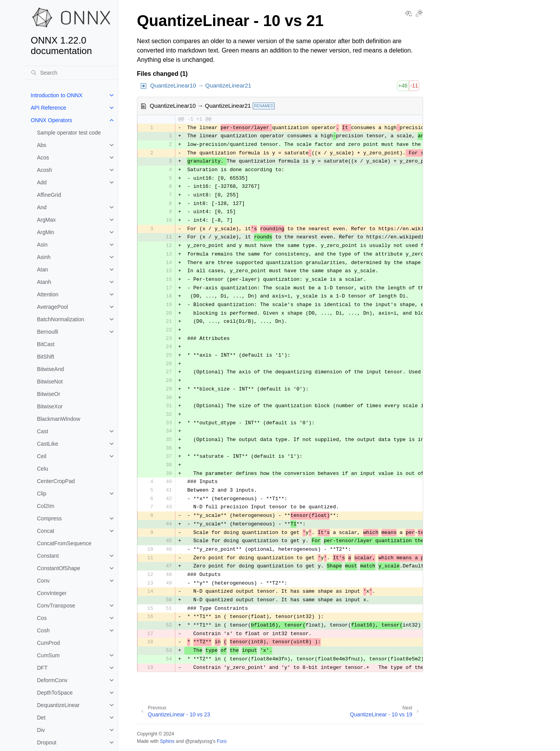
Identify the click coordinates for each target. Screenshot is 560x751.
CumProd (48, 643)
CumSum (48, 655)
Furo (221, 741)
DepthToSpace (55, 693)
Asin (42, 245)
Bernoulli (47, 332)
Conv (43, 581)
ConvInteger (52, 593)
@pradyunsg (199, 741)
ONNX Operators (52, 120)
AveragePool (52, 307)
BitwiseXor (50, 406)
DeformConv (52, 680)
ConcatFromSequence (64, 543)
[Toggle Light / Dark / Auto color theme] (419, 14)
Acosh (45, 170)
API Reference (48, 108)
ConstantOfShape (59, 568)
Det (41, 718)
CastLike (47, 444)
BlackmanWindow (59, 419)
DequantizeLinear (58, 705)
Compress (49, 518)
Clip (42, 494)
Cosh (43, 630)
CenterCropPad (56, 481)
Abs (42, 145)
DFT (42, 668)
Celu (43, 469)
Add (42, 182)
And (42, 207)
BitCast (46, 344)
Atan (43, 270)
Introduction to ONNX (57, 95)
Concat (45, 531)
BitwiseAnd (50, 369)
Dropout (47, 742)
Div (41, 730)
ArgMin (45, 232)
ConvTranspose (56, 606)
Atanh (44, 282)
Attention (48, 294)
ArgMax (46, 220)
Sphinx (167, 741)
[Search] (71, 73)
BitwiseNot (50, 382)
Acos (43, 158)
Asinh (44, 257)
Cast (43, 431)
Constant (48, 556)
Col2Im (45, 506)
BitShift (45, 357)
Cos (42, 618)
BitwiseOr (49, 394)
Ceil (42, 456)
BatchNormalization (60, 319)
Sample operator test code (69, 133)
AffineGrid (49, 195)
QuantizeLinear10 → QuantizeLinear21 (201, 85)
